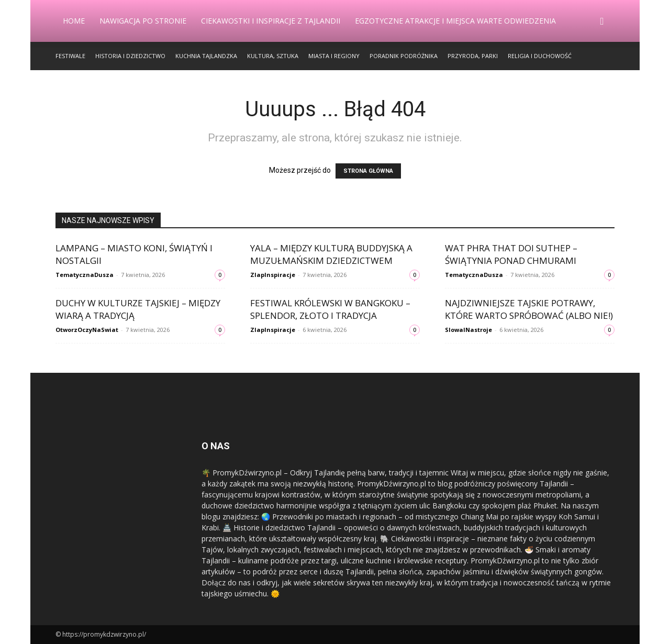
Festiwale (70, 56)
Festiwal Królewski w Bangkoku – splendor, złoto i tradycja (330, 309)
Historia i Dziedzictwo (130, 56)
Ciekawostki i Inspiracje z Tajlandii (271, 21)
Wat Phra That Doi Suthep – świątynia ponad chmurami (511, 254)
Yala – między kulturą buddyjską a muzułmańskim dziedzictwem (331, 254)
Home (74, 21)
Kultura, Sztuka (273, 56)
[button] (602, 22)
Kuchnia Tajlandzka (206, 56)
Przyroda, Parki (473, 56)
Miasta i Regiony (334, 56)
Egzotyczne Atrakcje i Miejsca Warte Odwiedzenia (455, 21)
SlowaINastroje (468, 330)
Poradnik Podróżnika (404, 56)
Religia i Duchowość (540, 56)
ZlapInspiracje (273, 275)
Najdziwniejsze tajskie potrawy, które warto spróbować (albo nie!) (529, 309)
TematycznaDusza (85, 275)
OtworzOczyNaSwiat (87, 330)
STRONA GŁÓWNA (368, 171)
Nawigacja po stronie (143, 21)
